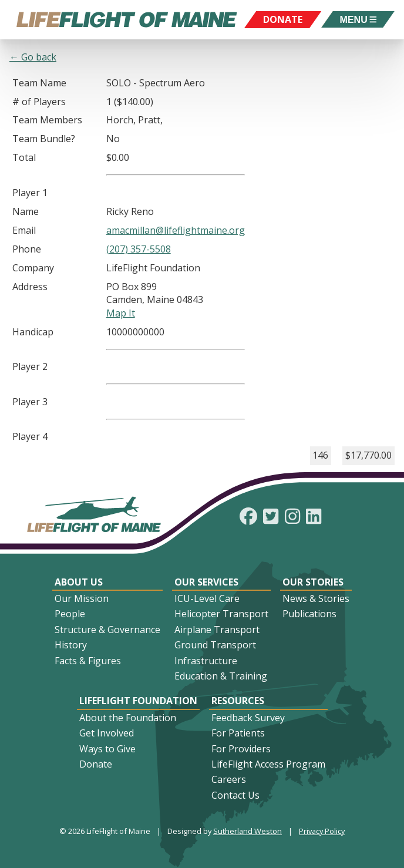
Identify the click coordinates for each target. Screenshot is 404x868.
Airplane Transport (217, 630)
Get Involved (107, 733)
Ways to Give (107, 749)
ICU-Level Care (207, 598)
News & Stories (316, 598)
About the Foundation (128, 718)
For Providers (241, 749)
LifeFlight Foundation (138, 701)
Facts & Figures (88, 661)
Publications (309, 614)
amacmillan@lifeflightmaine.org (176, 230)
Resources (238, 701)
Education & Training (221, 676)
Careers (229, 779)
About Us (79, 582)
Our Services (206, 582)
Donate (96, 764)
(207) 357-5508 (139, 249)
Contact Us (235, 795)
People (70, 614)
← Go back (33, 57)
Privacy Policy (322, 831)
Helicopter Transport (221, 614)
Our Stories (313, 582)
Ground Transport (215, 645)
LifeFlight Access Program (268, 764)
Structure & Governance (107, 630)
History (71, 645)
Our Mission (82, 598)
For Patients (238, 733)
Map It (121, 313)
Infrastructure (206, 661)
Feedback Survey (248, 718)
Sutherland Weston (248, 831)
